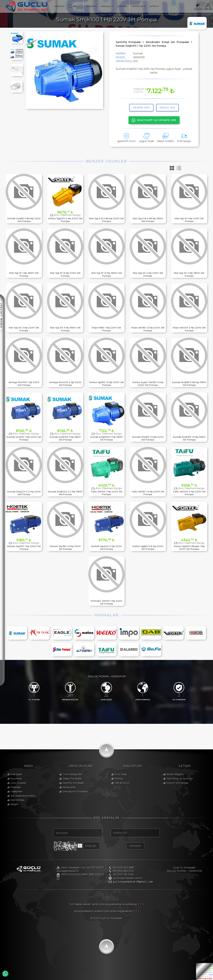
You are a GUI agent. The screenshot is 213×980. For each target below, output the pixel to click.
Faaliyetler (17, 791)
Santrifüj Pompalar (73, 783)
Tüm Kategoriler (73, 774)
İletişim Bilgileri (175, 774)
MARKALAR (107, 6)
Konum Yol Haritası (177, 783)
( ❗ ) (141, 904)
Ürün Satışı (121, 774)
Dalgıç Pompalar (72, 779)
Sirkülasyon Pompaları (75, 791)
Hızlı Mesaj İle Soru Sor (180, 779)
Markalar (16, 787)
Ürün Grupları (18, 783)
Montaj (119, 779)
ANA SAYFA (59, 6)
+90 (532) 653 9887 (123, 868)
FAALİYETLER (139, 6)
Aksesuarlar (69, 787)
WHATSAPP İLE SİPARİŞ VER (154, 120)
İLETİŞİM (154, 6)
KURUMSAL (122, 6)
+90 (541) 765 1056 (123, 874)
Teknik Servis (122, 783)
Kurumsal (16, 779)
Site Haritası (18, 800)
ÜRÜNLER (91, 6)
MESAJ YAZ (167, 108)
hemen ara (141, 108)
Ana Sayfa (16, 774)
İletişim (15, 804)
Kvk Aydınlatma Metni (23, 796)
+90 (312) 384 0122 (123, 871)
